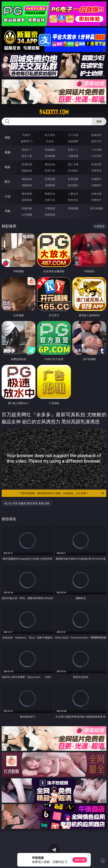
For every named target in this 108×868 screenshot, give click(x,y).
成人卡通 (73, 164)
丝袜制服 (50, 156)
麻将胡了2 (27, 141)
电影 (8, 167)
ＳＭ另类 (96, 156)
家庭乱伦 (50, 194)
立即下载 (80, 860)
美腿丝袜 (27, 185)
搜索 (99, 121)
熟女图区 (73, 185)
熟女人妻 (27, 156)
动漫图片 (96, 179)
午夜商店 (50, 208)
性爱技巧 (96, 200)
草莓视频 (73, 208)
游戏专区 (96, 135)
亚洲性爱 (27, 164)
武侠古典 (96, 194)
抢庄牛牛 (96, 141)
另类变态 (96, 170)
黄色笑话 (73, 200)
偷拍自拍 (50, 164)
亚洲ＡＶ (27, 150)
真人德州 (50, 135)
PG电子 (27, 135)
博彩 (8, 138)
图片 (8, 182)
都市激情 (27, 194)
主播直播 (73, 156)
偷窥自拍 (27, 179)
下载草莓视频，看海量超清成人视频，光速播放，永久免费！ (62, 493)
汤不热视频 (96, 208)
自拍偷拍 (50, 150)
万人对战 (73, 135)
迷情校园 (27, 200)
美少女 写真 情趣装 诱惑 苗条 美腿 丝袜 (27, 503)
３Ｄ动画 (96, 150)
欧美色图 (73, 179)
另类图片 (96, 185)
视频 (8, 152)
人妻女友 (73, 194)
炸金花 (50, 141)
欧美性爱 (96, 164)
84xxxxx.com (54, 112)
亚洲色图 (50, 179)
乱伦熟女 (73, 170)
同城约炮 (27, 208)
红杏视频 (27, 215)
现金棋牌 (73, 141)
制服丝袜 (27, 170)
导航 (8, 211)
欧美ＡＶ (73, 150)
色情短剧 (50, 215)
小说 (8, 196)
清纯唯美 (50, 185)
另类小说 (50, 200)
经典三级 (50, 170)
